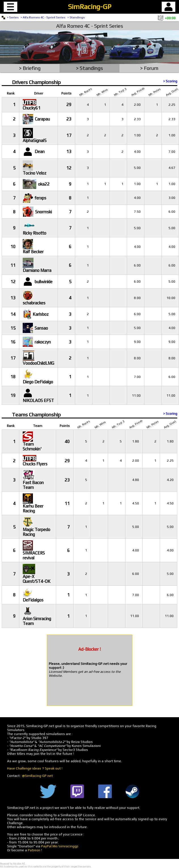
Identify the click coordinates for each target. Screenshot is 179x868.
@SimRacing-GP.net (37, 776)
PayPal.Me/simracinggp (60, 846)
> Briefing (30, 68)
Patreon (34, 850)
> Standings (76, 17)
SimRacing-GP (90, 7)
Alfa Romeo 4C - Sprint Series (90, 26)
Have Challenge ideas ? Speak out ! (35, 768)
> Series (13, 17)
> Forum (149, 68)
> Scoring (170, 81)
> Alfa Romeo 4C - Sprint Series (43, 17)
